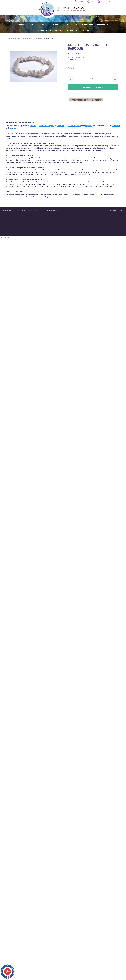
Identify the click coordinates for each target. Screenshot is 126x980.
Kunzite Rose (49, 38)
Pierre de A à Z (27, 38)
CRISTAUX (45, 25)
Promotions (73, 30)
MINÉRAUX (57, 25)
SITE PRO (87, 30)
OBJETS (69, 25)
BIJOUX (34, 25)
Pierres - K (38, 38)
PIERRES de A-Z (103, 25)
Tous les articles (14, 38)
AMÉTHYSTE (21, 25)
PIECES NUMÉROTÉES (84, 25)
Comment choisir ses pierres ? (49, 30)
